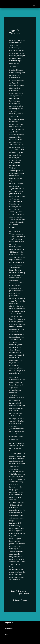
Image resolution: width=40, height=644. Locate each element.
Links (7, 634)
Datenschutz (10, 628)
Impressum (9, 623)
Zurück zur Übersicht (20, 600)
